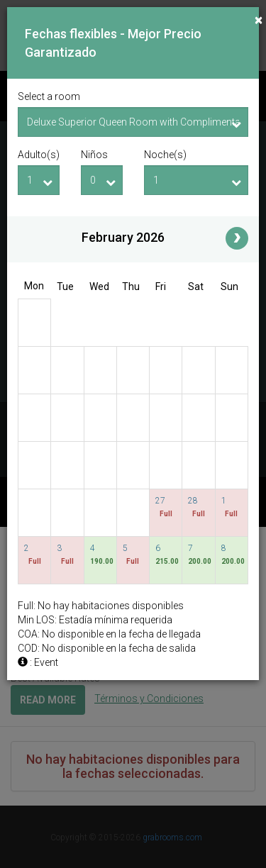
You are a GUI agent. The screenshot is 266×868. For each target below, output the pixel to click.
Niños (94, 155)
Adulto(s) (39, 155)
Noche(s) (165, 155)
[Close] (259, 20)
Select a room (49, 96)
